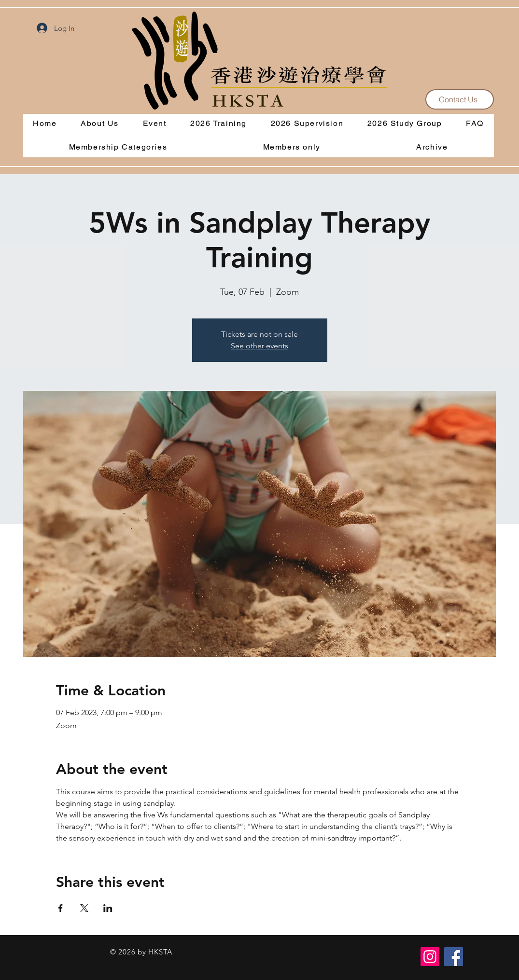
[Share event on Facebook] (61, 908)
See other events (259, 346)
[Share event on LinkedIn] (108, 908)
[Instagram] (430, 957)
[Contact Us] (460, 99)
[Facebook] (454, 957)
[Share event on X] (84, 908)
